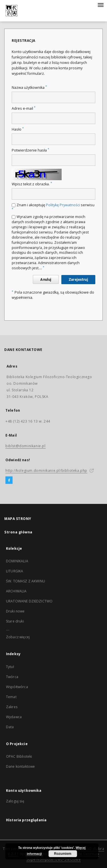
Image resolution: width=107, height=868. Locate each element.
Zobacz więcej (18, 637)
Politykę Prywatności (63, 205)
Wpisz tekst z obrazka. (32, 184)
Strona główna (18, 532)
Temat (11, 697)
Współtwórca (17, 687)
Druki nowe (15, 611)
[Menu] (100, 5)
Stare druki (15, 621)
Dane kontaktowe (20, 766)
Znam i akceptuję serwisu (53, 207)
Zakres (12, 707)
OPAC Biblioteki (19, 756)
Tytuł (10, 667)
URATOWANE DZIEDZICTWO (29, 601)
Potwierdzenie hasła (30, 150)
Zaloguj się (15, 801)
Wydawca (14, 717)
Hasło (18, 129)
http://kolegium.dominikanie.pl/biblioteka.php (46, 471)
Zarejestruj (78, 279)
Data (10, 727)
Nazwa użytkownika (29, 88)
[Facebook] (9, 480)
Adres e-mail (24, 108)
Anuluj (46, 279)
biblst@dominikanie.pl (26, 446)
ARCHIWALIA (16, 591)
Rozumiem (63, 854)
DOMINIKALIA (17, 561)
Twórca (12, 677)
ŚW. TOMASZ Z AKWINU (26, 581)
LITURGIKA (15, 571)
